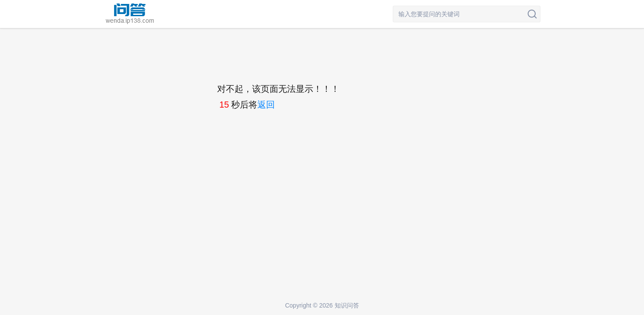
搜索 (532, 14)
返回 (266, 105)
